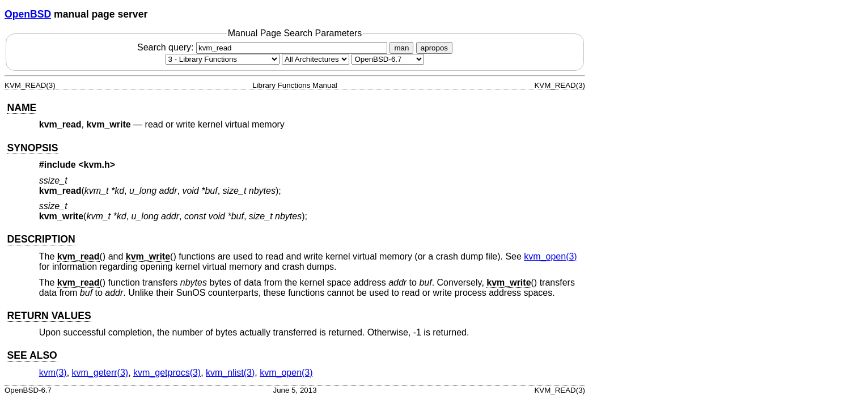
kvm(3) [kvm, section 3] (53, 373)
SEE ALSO (32, 355)
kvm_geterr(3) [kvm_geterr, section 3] (100, 373)
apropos (434, 48)
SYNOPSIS (32, 148)
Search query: (264, 47)
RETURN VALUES (49, 316)
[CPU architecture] (316, 59)
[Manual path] (388, 59)
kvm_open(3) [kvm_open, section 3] (550, 256)
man (401, 48)
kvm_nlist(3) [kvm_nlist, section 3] (230, 373)
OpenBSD (28, 14)
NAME (22, 108)
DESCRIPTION (41, 239)
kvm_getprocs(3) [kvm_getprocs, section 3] (167, 373)
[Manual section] (223, 59)
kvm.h (97, 165)
